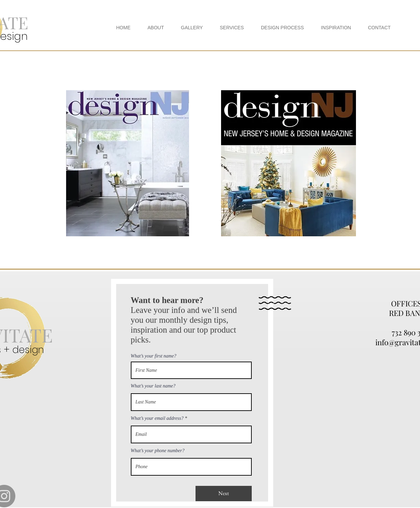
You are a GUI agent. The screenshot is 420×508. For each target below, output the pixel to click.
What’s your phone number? (158, 451)
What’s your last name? (153, 386)
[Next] (224, 494)
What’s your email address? (157, 418)
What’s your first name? (154, 356)
